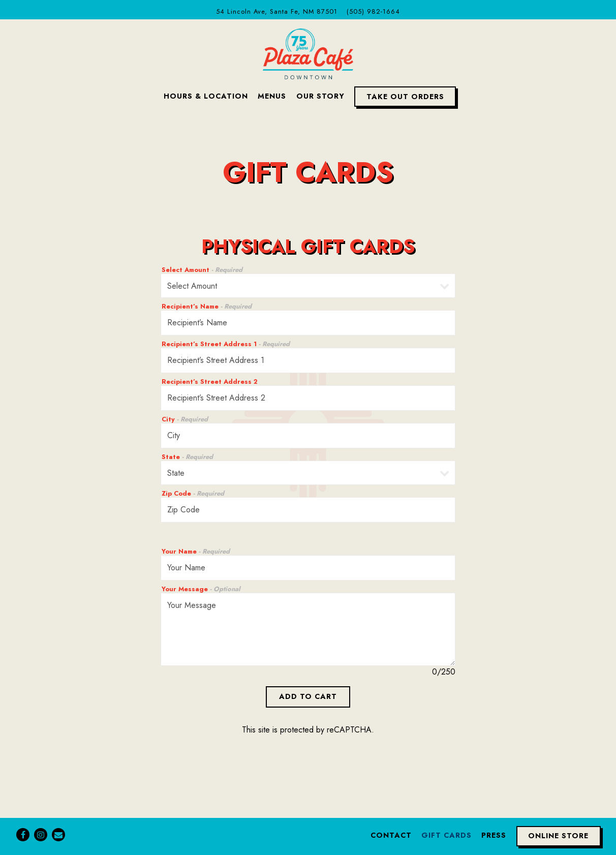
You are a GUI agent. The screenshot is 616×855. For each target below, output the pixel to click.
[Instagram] (41, 835)
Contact (391, 835)
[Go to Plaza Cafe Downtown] (277, 11)
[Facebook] (23, 835)
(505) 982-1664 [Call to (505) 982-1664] (373, 11)
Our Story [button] (320, 96)
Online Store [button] (558, 836)
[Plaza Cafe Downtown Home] (308, 53)
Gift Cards (446, 835)
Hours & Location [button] (206, 96)
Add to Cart (308, 696)
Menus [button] (272, 96)
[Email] (58, 835)
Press (494, 835)
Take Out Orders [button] (405, 97)
